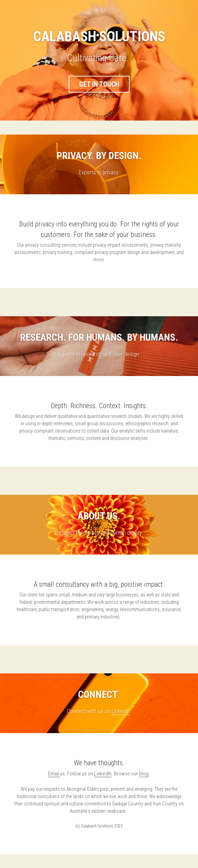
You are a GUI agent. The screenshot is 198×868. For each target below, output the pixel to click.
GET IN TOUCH (99, 84)
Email (54, 774)
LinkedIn (121, 711)
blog (144, 774)
